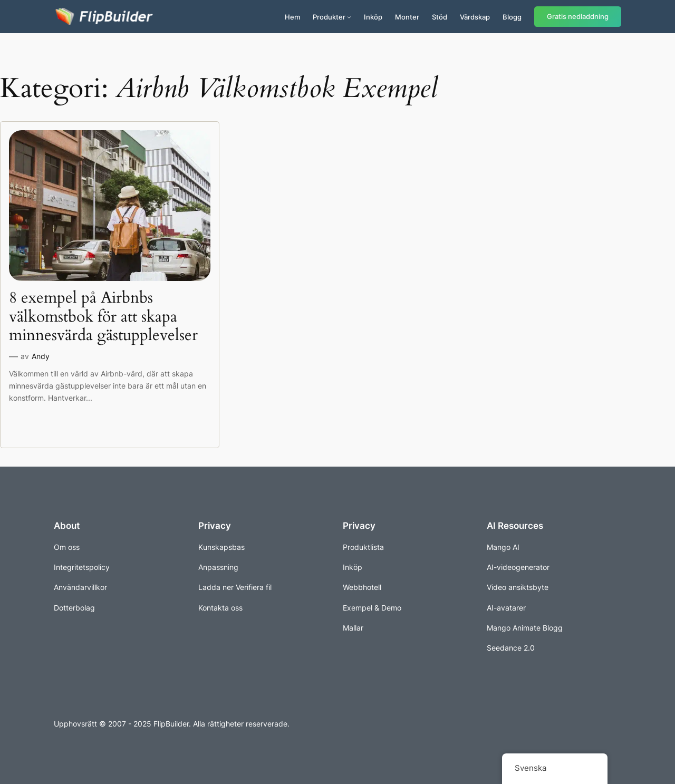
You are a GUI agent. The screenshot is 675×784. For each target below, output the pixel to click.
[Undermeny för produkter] (349, 17)
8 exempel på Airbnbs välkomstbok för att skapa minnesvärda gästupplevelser (103, 317)
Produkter (329, 17)
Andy (41, 356)
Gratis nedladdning (578, 17)
